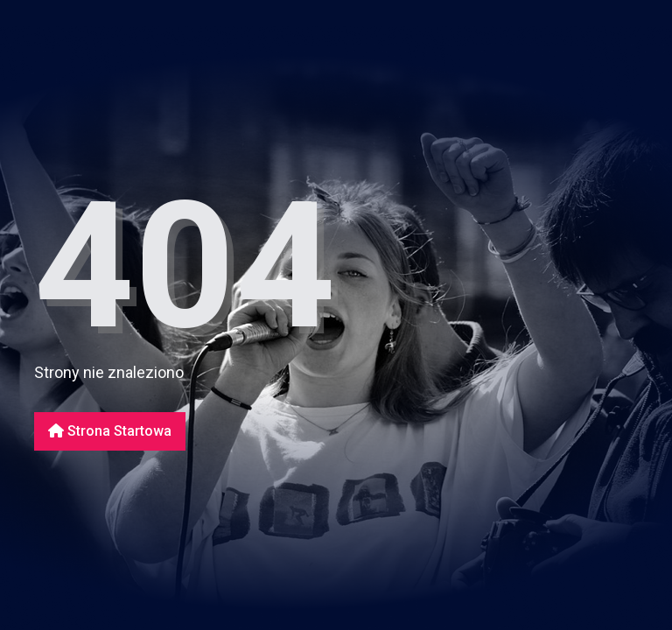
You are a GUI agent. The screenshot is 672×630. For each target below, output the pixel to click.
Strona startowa (110, 431)
